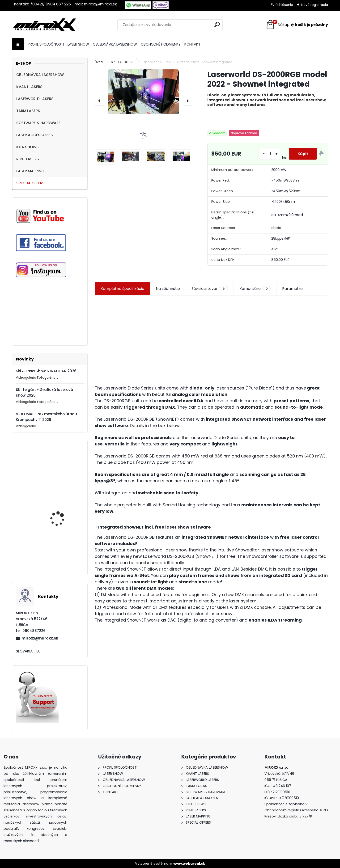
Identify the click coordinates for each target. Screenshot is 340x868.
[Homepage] (18, 44)
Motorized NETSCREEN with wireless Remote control (61, 476)
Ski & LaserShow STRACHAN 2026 (46, 371)
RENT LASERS (28, 159)
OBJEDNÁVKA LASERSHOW (115, 44)
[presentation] (99, 101)
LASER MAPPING (30, 171)
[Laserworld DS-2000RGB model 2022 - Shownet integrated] (143, 92)
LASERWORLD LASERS (35, 99)
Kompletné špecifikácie (122, 289)
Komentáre (255, 289)
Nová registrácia (315, 5)
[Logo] (45, 25)
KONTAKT (192, 44)
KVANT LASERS (29, 87)
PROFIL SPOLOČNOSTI (46, 44)
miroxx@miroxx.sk (40, 638)
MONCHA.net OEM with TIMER (61, 558)
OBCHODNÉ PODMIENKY (161, 44)
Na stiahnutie (168, 289)
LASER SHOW (78, 44)
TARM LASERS (28, 111)
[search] (217, 24)
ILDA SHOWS (28, 147)
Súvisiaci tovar (210, 289)
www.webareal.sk (189, 864)
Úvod (99, 62)
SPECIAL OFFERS (30, 183)
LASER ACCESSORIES (35, 135)
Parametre (292, 289)
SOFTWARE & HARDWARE (38, 123)
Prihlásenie (284, 5)
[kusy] (270, 154)
